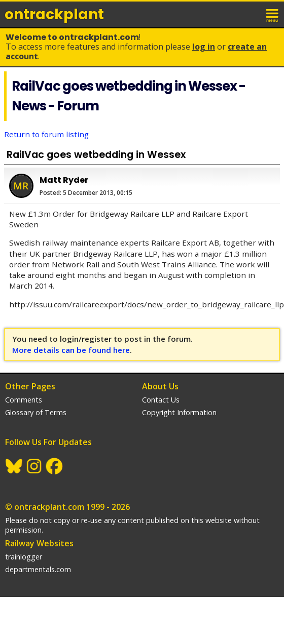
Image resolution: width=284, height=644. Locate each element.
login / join (251, 14)
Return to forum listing (46, 134)
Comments (24, 400)
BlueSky (14, 466)
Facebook (55, 466)
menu (273, 14)
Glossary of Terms (36, 412)
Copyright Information (179, 412)
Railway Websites (39, 543)
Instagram (34, 466)
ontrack (54, 14)
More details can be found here (71, 350)
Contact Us (161, 400)
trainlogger (24, 557)
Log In (204, 47)
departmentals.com (38, 569)
